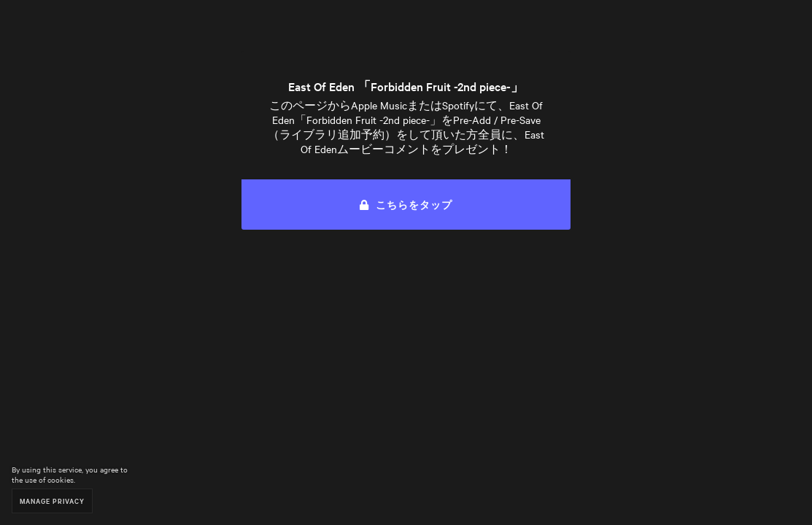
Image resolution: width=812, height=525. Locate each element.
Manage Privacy (52, 501)
